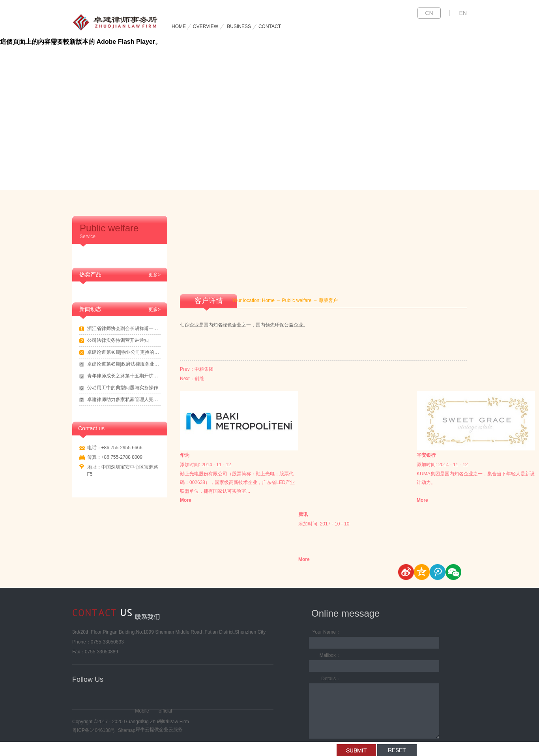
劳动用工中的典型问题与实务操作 (123, 388)
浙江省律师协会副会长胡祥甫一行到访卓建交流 (124, 328)
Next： (192, 379)
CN (429, 13)
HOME (179, 26)
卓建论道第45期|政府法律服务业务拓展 (124, 364)
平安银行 (426, 455)
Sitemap (125, 730)
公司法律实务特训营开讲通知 (118, 340)
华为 (185, 455)
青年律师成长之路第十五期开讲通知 (124, 376)
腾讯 (303, 514)
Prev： (197, 369)
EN (463, 13)
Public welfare (297, 300)
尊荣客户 (328, 300)
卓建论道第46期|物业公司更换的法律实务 (124, 352)
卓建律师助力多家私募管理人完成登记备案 (124, 400)
